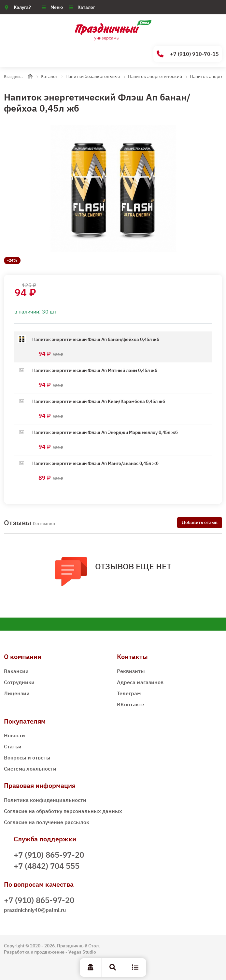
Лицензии (17, 693)
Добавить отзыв (200, 522)
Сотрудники (19, 682)
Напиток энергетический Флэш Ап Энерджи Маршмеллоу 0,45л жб (105, 432)
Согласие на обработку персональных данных (63, 811)
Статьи (13, 746)
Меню (57, 7)
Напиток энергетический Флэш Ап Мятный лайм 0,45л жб (95, 370)
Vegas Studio (82, 952)
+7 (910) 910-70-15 (188, 54)
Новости (14, 735)
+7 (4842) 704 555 (47, 866)
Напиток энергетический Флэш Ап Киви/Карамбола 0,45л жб (99, 401)
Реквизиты (131, 671)
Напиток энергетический (155, 76)
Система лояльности (30, 769)
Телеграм (129, 693)
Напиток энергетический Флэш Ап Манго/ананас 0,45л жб (95, 463)
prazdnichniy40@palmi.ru (35, 910)
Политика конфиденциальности (45, 800)
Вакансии (16, 671)
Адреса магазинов (140, 682)
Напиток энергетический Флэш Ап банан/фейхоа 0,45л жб (96, 339)
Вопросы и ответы (27, 758)
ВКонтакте (131, 704)
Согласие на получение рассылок (47, 822)
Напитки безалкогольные (93, 76)
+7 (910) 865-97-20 (49, 855)
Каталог (86, 7)
